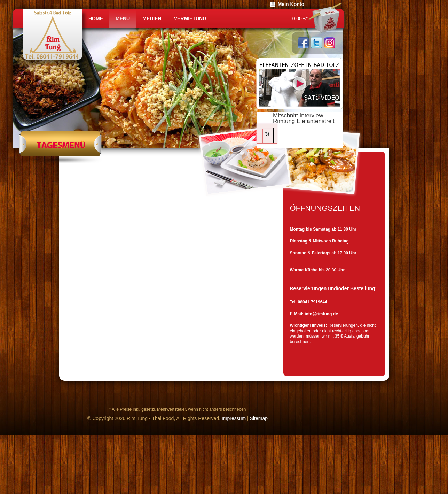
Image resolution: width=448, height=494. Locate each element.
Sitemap (259, 418)
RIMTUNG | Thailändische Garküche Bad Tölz (55, 38)
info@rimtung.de (321, 314)
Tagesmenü (60, 147)
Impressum (234, 418)
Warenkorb (325, 19)
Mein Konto (291, 4)
